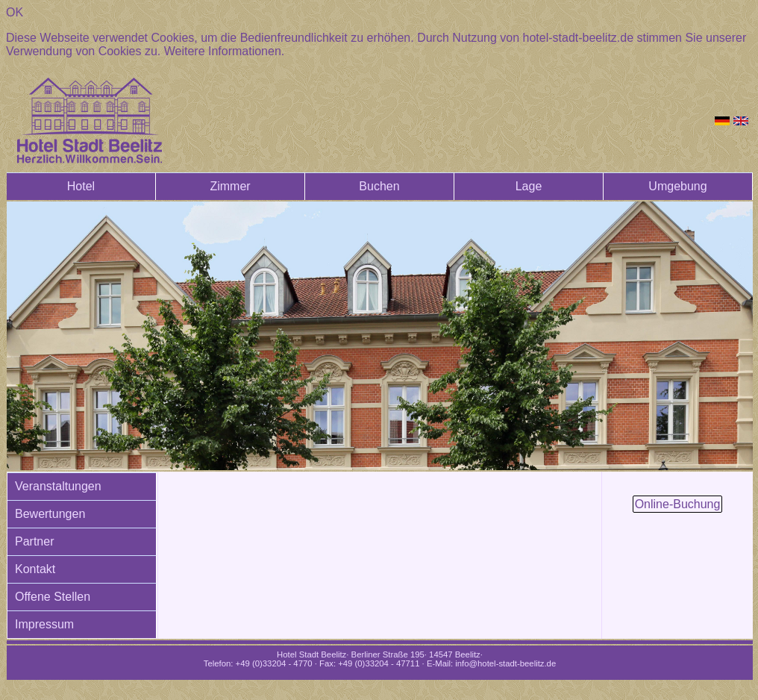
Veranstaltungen (58, 486)
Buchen (379, 186)
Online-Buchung (678, 504)
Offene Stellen (53, 597)
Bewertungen (50, 514)
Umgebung (677, 186)
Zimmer (230, 186)
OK (15, 12)
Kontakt (35, 569)
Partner (34, 541)
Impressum (44, 624)
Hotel (81, 186)
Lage (529, 186)
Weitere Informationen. (225, 51)
